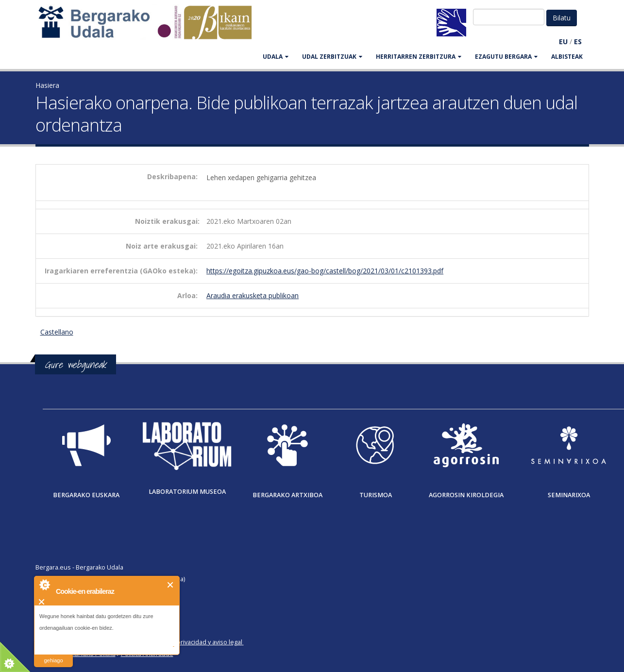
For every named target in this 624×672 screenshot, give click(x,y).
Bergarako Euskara (86, 495)
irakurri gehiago (53, 654)
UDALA (276, 57)
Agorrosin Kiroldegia (466, 495)
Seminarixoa (569, 495)
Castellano (57, 332)
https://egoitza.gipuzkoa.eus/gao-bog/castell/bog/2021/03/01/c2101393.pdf (325, 271)
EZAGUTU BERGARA (506, 57)
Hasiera (47, 85)
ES (578, 42)
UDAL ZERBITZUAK (332, 57)
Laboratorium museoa (187, 492)
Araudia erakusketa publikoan (253, 295)
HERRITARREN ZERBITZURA (419, 57)
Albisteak (567, 57)
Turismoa (376, 495)
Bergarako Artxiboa (287, 495)
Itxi (171, 585)
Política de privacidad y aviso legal (194, 642)
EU (563, 42)
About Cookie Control (44, 585)
